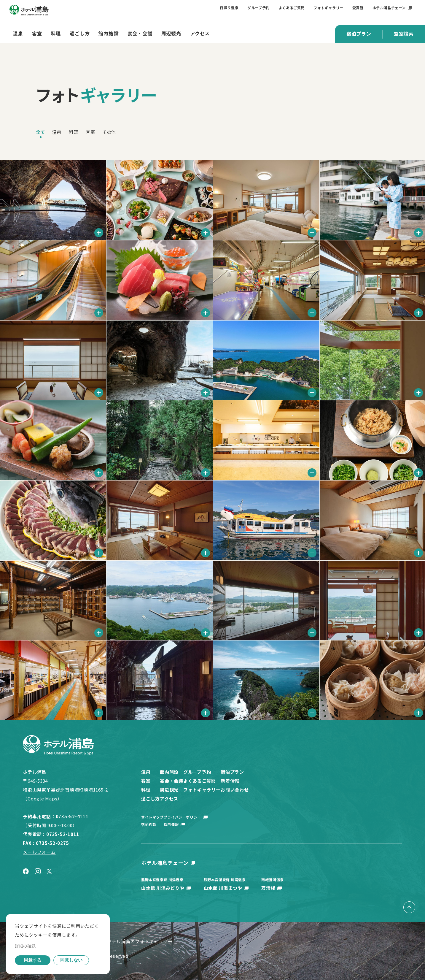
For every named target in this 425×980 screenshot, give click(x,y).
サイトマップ (152, 817)
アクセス (200, 33)
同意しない (71, 960)
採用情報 (186, 824)
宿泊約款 (149, 824)
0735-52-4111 (72, 816)
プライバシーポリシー (197, 817)
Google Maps (42, 799)
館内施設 (108, 33)
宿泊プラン (359, 34)
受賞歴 (358, 8)
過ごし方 (80, 33)
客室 (37, 33)
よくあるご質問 (292, 8)
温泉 (18, 33)
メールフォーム (39, 852)
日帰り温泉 (229, 8)
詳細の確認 (25, 946)
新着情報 (286, 781)
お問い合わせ (291, 790)
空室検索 (404, 34)
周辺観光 (171, 33)
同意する (33, 960)
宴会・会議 (140, 33)
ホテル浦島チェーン (389, 8)
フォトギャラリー (328, 8)
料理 (56, 33)
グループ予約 (258, 8)
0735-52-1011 (63, 834)
